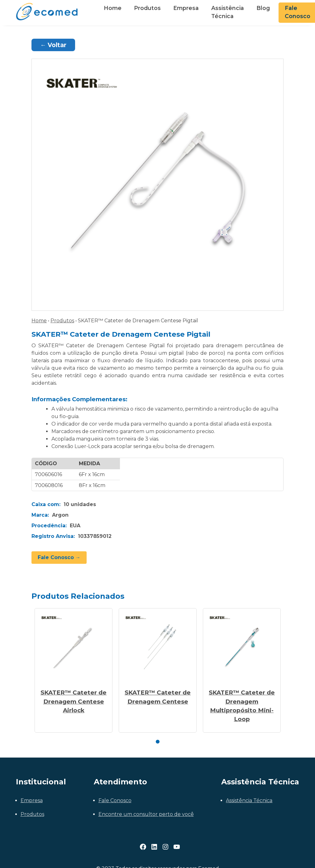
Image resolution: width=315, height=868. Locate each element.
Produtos (147, 8)
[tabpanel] (74, 671)
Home (113, 8)
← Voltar (53, 45)
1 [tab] (158, 742)
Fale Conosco (115, 800)
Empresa (186, 8)
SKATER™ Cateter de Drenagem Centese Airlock (74, 701)
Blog (263, 8)
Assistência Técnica (228, 12)
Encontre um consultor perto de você (146, 814)
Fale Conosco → (59, 557)
